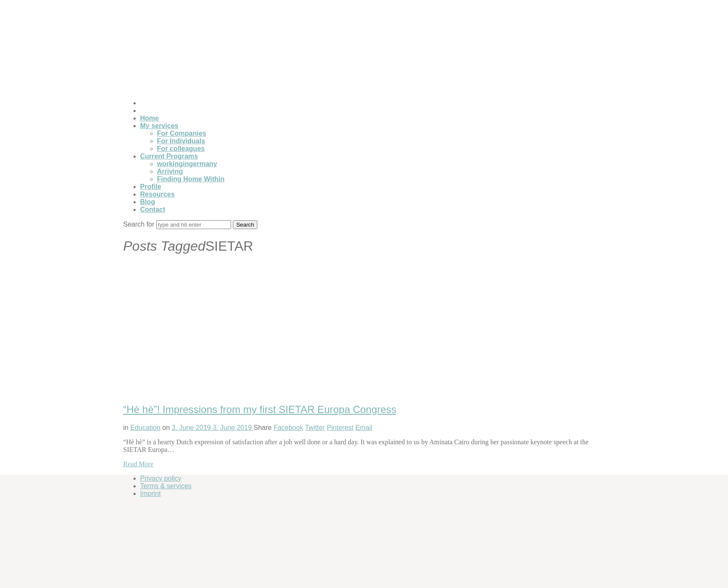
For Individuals (181, 141)
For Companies (182, 133)
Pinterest (340, 428)
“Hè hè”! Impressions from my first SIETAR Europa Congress (260, 409)
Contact (153, 209)
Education (145, 428)
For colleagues (181, 149)
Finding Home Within (191, 179)
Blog (148, 202)
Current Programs (169, 156)
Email (364, 428)
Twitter (315, 428)
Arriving (170, 171)
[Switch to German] (144, 103)
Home (150, 118)
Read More (139, 464)
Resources (158, 194)
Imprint (151, 494)
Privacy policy (161, 478)
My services (160, 126)
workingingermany (187, 164)
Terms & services (166, 486)
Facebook (288, 428)
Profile (151, 187)
